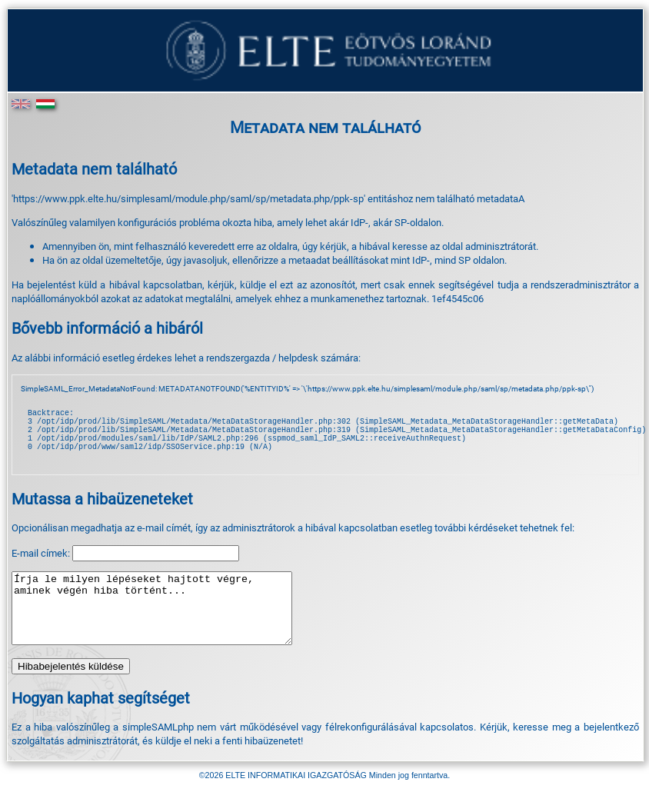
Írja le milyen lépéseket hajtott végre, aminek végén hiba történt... (168, 627)
